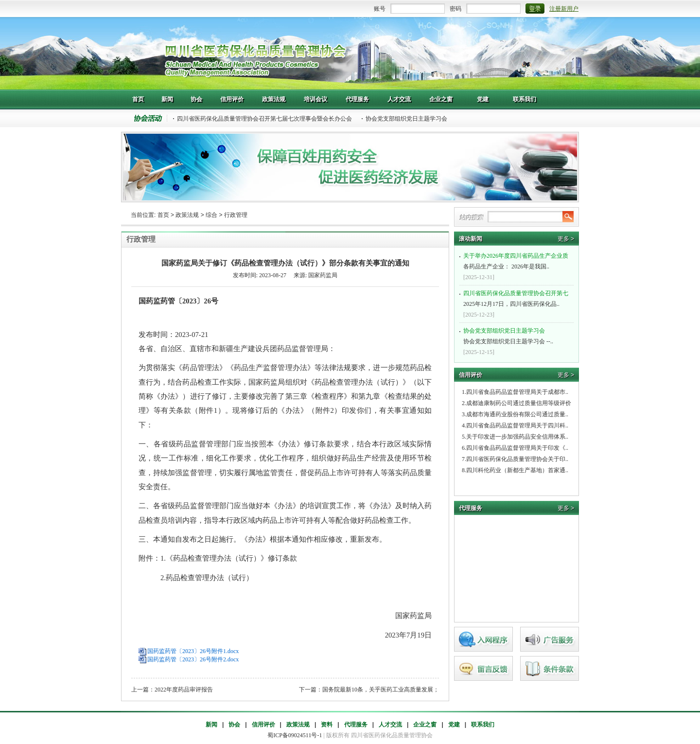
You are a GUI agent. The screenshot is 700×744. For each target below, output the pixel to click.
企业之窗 (425, 725)
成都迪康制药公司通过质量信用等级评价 (519, 403)
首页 (163, 215)
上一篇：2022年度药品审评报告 (172, 690)
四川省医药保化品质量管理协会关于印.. (517, 459)
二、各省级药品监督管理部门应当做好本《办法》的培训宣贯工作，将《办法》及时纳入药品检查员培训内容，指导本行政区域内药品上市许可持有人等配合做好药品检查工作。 (285, 513)
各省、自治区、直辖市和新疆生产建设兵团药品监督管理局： (237, 349)
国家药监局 (378, 616)
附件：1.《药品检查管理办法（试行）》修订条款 (218, 558)
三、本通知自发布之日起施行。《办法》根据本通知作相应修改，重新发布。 (270, 539)
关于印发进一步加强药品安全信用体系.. (517, 437)
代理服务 (356, 725)
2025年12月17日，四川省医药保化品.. (518, 298)
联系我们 (483, 725)
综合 (211, 215)
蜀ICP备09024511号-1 (295, 735)
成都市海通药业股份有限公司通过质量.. (517, 414)
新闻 (211, 725)
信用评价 (263, 725)
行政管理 (236, 215)
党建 (454, 725)
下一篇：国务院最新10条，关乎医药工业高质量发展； (369, 690)
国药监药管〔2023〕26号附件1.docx (193, 651)
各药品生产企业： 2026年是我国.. (518, 260)
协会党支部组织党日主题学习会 (406, 119)
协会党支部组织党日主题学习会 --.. (518, 335)
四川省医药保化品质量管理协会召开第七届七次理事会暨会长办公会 (264, 119)
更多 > (566, 239)
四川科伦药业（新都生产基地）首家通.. (517, 470)
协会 (234, 725)
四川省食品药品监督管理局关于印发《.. (517, 448)
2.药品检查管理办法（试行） (196, 578)
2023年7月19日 (375, 635)
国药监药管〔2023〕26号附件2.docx (193, 659)
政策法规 (187, 215)
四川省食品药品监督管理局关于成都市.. (517, 392)
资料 (327, 725)
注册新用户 (564, 9)
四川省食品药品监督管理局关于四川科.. (517, 425)
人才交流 (390, 725)
